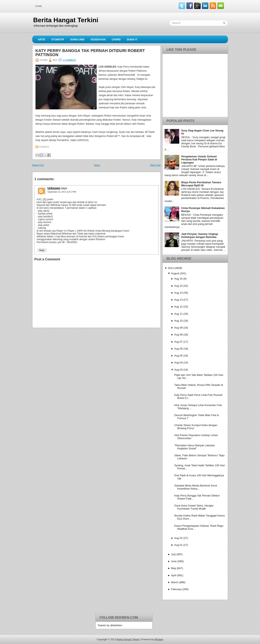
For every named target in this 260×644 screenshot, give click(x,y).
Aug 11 (178, 314)
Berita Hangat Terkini (66, 20)
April (174, 575)
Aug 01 (178, 545)
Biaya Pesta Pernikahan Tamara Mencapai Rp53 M (201, 184)
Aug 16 (178, 279)
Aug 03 (178, 370)
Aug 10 (178, 321)
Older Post (155, 165)
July (173, 554)
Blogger (159, 640)
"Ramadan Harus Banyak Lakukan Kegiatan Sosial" (195, 447)
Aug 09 (178, 328)
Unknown (54, 188)
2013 (171, 268)
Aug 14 (178, 293)
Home (39, 6)
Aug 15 (178, 286)
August (175, 273)
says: (64, 188)
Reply (42, 250)
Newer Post (38, 165)
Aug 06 (178, 349)
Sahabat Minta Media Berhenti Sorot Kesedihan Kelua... (196, 487)
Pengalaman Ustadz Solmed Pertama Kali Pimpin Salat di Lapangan (199, 159)
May (174, 568)
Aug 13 (178, 300)
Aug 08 (178, 335)
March (175, 582)
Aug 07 (178, 342)
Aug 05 (178, 356)
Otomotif (58, 40)
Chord (116, 40)
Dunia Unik (77, 40)
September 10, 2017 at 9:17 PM (62, 192)
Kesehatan (98, 40)
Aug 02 (178, 538)
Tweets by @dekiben (110, 625)
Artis (42, 40)
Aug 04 (178, 363)
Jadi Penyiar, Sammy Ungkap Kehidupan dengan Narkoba (200, 235)
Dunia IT (132, 40)
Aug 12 (178, 307)
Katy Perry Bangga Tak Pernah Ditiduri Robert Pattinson (90, 53)
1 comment (69, 60)
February (176, 589)
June (174, 561)
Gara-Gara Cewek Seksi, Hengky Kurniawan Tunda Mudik (194, 507)
